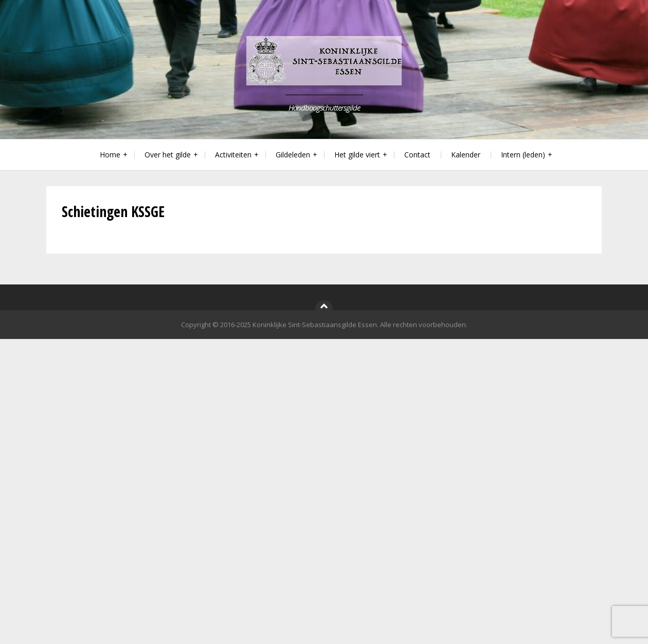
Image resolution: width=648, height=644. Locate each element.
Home (110, 155)
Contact (417, 155)
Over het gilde (168, 155)
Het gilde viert (357, 155)
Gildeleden (293, 155)
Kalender (466, 155)
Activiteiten (233, 155)
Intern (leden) (523, 155)
